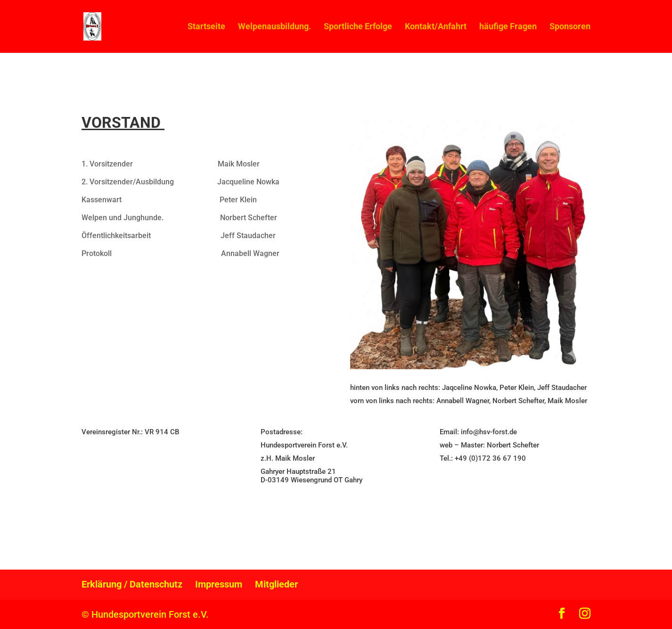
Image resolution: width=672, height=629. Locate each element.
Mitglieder (276, 584)
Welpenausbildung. (275, 27)
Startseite (206, 27)
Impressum (219, 584)
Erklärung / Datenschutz (132, 584)
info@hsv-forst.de (489, 432)
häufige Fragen (508, 27)
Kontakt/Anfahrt (436, 27)
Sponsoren (570, 27)
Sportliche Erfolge (358, 27)
